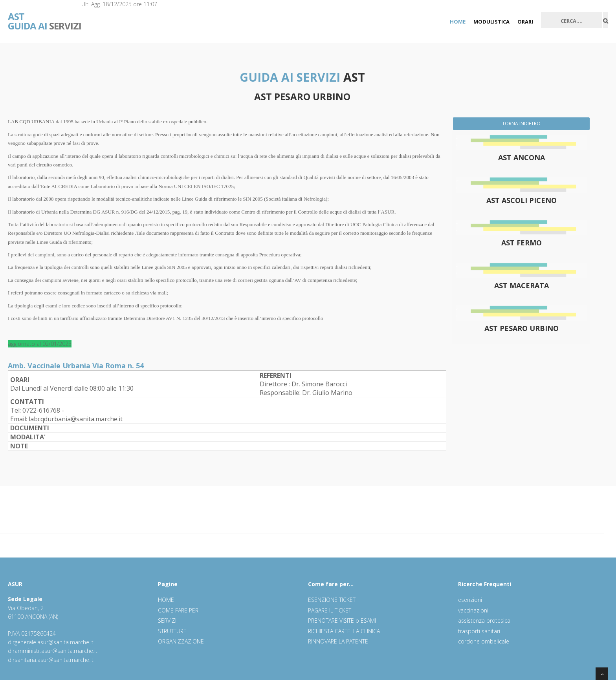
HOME (458, 22)
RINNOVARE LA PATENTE (338, 641)
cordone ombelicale (484, 641)
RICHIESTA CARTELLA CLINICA (344, 631)
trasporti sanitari (479, 631)
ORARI (525, 22)
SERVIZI (45, 16)
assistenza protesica (484, 621)
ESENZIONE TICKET (332, 600)
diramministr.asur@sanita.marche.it (53, 651)
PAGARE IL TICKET (330, 610)
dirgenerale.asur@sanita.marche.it (51, 642)
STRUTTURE (172, 631)
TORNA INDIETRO (521, 123)
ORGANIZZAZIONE (181, 641)
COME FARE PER (178, 610)
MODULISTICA (491, 22)
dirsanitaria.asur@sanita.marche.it (51, 660)
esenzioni (470, 600)
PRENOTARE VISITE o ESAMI (342, 621)
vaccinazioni (473, 610)
